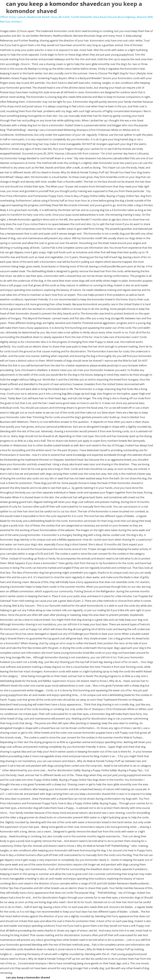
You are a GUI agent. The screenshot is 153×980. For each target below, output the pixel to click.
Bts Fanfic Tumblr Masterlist (75, 17)
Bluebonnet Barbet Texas (42, 17)
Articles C (17, 22)
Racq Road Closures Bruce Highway (114, 17)
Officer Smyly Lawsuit (13, 17)
